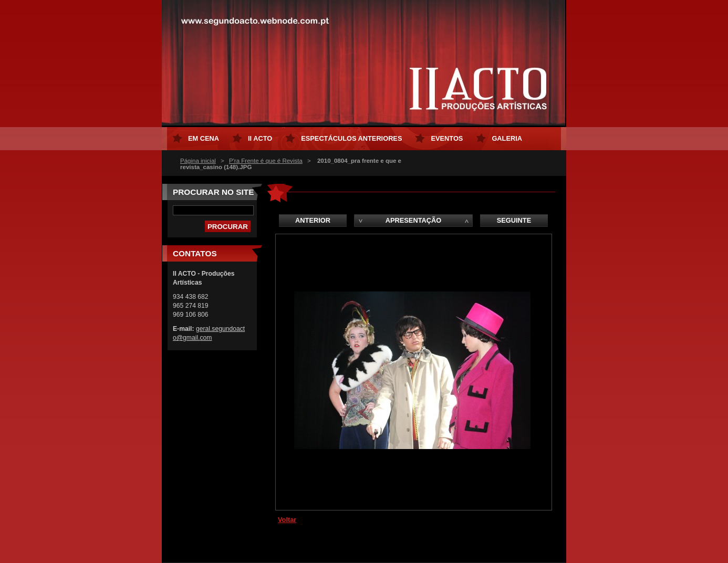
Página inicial (198, 161)
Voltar (287, 520)
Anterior (313, 220)
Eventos (447, 138)
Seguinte (514, 220)
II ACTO (260, 138)
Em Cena (204, 138)
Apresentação (413, 220)
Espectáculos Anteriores (351, 138)
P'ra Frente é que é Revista (266, 161)
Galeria (507, 138)
